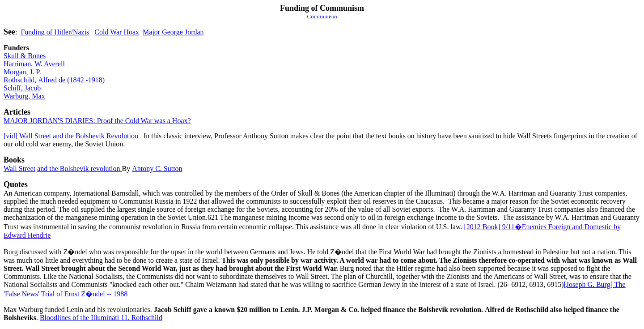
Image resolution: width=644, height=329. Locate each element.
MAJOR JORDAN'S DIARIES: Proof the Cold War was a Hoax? (97, 121)
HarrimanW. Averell (34, 64)
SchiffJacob (22, 88)
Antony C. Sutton (157, 169)
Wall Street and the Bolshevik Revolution (72, 136)
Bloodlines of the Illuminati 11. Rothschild (101, 318)
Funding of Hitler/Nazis (55, 32)
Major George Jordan (173, 32)
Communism (322, 16)
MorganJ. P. (22, 72)
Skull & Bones (25, 56)
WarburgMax (24, 96)
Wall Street (19, 169)
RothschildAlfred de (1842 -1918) (54, 80)
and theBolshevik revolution (79, 169)
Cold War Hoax (117, 32)
